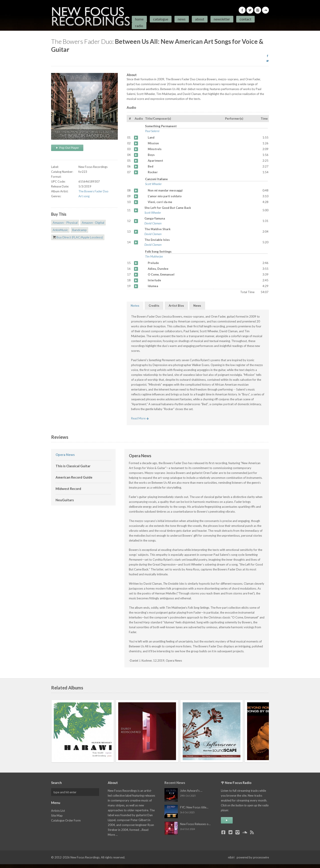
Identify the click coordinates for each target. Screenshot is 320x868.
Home (139, 19)
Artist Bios (176, 306)
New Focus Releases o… (195, 824)
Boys (136, 155)
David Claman (153, 223)
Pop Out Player (67, 148)
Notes (135, 306)
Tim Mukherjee (154, 256)
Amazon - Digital (93, 223)
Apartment (136, 161)
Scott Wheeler (153, 184)
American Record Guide (74, 477)
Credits (154, 306)
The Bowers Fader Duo (93, 191)
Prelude (136, 263)
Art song (84, 196)
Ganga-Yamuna (136, 221)
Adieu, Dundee (136, 269)
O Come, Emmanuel (136, 275)
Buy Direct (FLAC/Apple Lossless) (80, 237)
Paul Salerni (152, 131)
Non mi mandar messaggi (136, 191)
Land (136, 138)
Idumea (136, 286)
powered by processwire (253, 857)
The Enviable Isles (136, 242)
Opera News (65, 455)
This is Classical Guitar (73, 466)
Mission (136, 143)
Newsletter (222, 19)
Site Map (57, 816)
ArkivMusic (60, 230)
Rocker (136, 172)
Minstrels (136, 149)
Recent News (175, 783)
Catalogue (161, 19)
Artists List (58, 811)
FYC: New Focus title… (194, 807)
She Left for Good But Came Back (136, 210)
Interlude (136, 280)
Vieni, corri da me (136, 202)
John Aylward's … (191, 791)
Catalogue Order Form (66, 820)
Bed (136, 167)
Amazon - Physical (65, 223)
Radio (139, 26)
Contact (245, 19)
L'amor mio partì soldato (136, 196)
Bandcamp (79, 230)
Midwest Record (68, 489)
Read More (140, 418)
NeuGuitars (65, 500)
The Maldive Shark (136, 232)
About (200, 19)
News (182, 19)
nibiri (231, 857)
